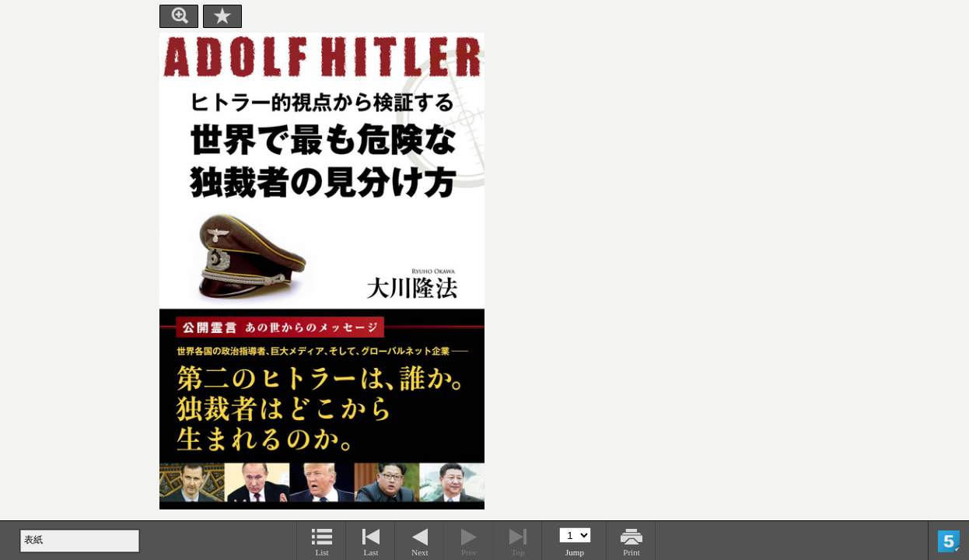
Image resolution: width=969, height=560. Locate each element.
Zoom (179, 16)
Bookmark (222, 16)
